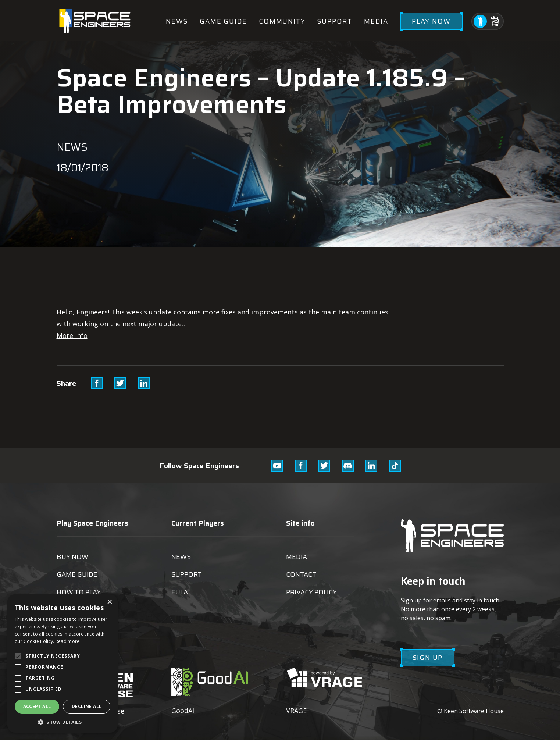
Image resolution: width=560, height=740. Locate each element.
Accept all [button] (37, 706)
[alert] (63, 663)
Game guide (223, 21)
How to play (79, 592)
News (177, 21)
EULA (180, 592)
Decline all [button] (87, 706)
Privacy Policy (311, 592)
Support (335, 21)
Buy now (72, 557)
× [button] (109, 602)
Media (376, 21)
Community (282, 21)
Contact (301, 574)
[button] (63, 722)
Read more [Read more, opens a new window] (68, 641)
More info (72, 335)
